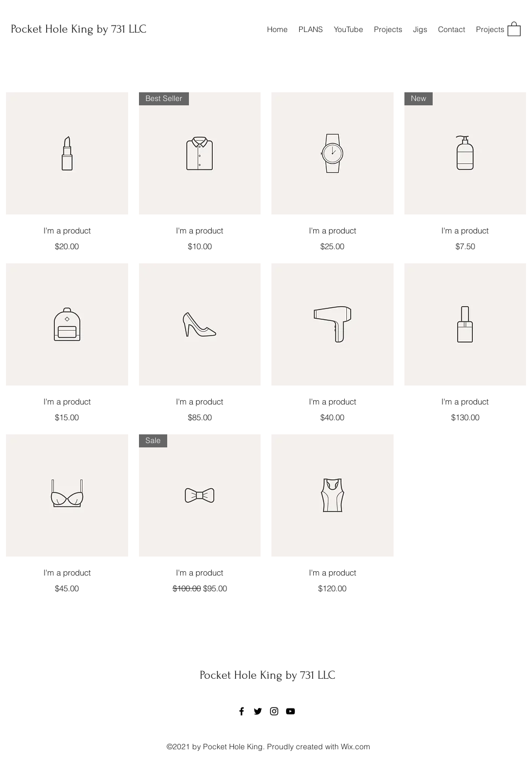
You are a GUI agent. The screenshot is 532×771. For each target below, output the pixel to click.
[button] (514, 29)
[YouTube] (290, 711)
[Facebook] (242, 711)
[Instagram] (274, 711)
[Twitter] (258, 711)
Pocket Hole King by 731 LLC (79, 29)
